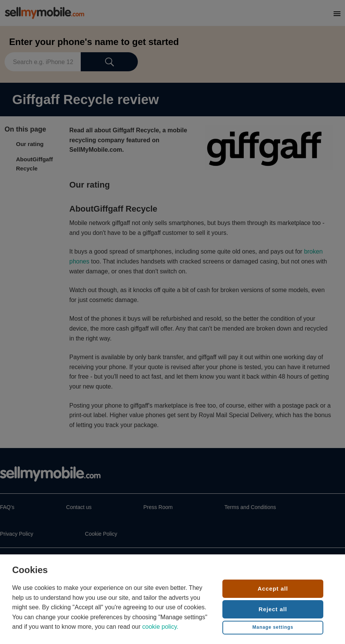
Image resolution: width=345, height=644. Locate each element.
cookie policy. (161, 627)
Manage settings (273, 627)
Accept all (273, 589)
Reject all (273, 609)
